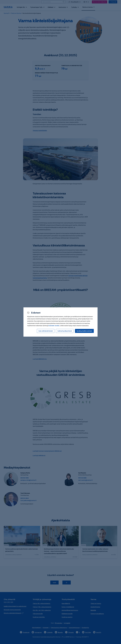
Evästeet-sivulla (54, 326)
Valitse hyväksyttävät (65, 331)
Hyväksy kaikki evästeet (84, 331)
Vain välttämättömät (46, 331)
